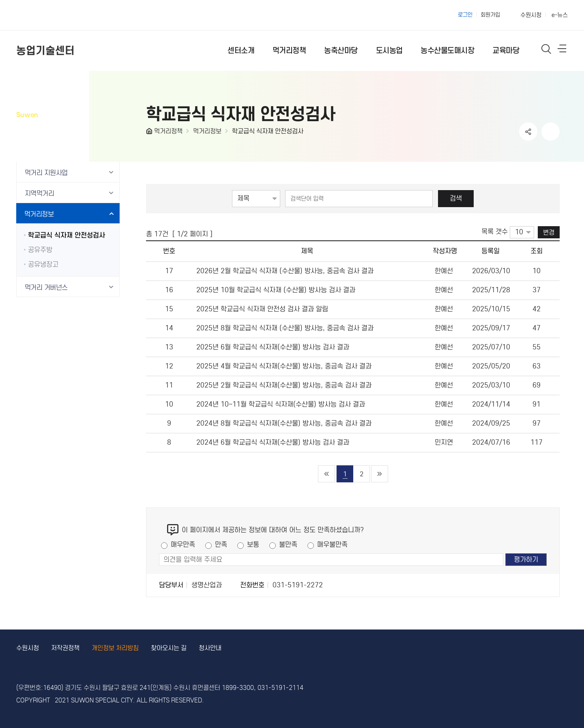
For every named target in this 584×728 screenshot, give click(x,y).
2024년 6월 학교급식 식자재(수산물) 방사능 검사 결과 (273, 442)
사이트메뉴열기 (563, 50)
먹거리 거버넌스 (46, 288)
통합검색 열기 (546, 49)
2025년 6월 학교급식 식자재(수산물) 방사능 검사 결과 (273, 347)
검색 (456, 198)
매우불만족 (332, 545)
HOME (150, 133)
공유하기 (528, 132)
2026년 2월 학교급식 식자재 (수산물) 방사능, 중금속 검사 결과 (285, 271)
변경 (549, 232)
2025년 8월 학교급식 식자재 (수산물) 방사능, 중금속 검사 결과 (285, 328)
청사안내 (210, 648)
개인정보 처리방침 (115, 648)
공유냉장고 (43, 264)
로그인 (465, 15)
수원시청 (531, 15)
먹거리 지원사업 (46, 173)
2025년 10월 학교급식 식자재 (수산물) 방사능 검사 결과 (276, 290)
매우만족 (183, 545)
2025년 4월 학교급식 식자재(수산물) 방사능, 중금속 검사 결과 (284, 366)
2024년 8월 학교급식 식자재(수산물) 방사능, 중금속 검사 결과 (284, 423)
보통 (253, 545)
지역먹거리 (39, 194)
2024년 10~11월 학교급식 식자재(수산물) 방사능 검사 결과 (281, 404)
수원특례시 (49, 15)
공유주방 (40, 250)
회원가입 (490, 15)
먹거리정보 (207, 131)
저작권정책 (65, 648)
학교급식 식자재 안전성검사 (268, 131)
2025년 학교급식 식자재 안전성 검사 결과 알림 (262, 309)
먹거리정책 (168, 131)
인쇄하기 (551, 132)
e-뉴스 (560, 15)
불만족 (288, 545)
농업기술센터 (45, 50)
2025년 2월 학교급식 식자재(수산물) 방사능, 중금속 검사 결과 (284, 385)
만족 (221, 545)
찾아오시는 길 (169, 648)
